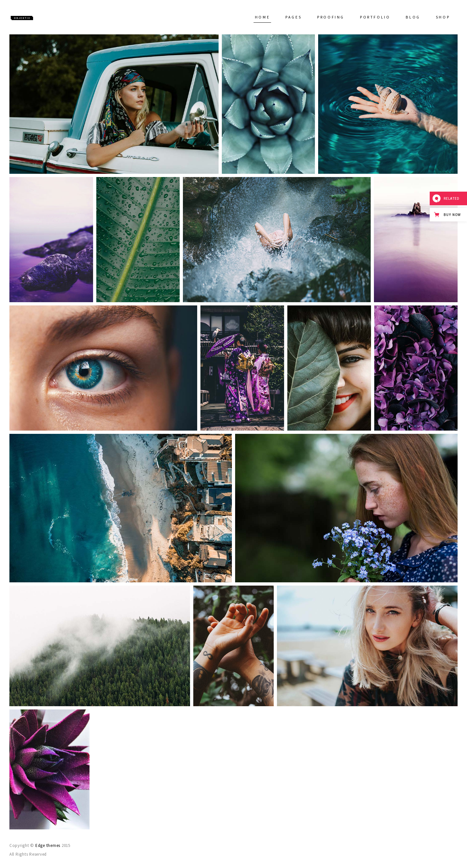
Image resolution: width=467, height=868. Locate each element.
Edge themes (48, 845)
